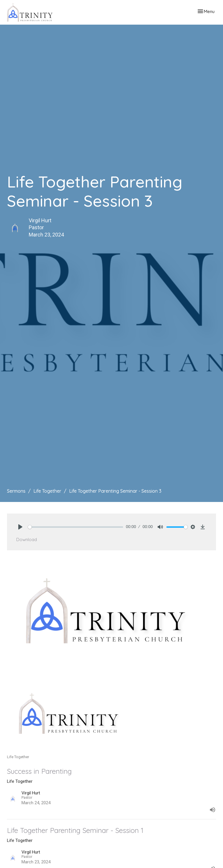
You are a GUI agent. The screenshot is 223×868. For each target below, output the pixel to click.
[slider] (75, 527)
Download (27, 539)
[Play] (20, 527)
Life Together (47, 491)
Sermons (16, 491)
